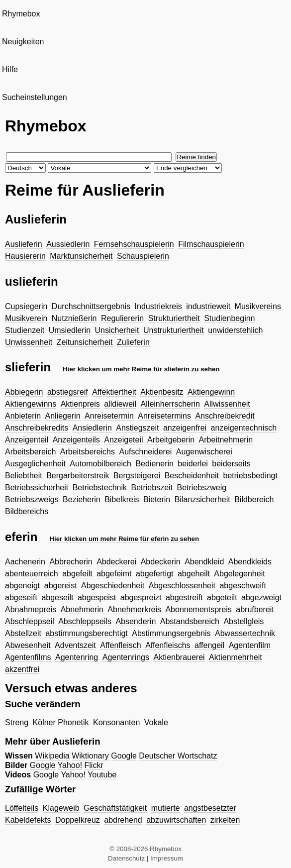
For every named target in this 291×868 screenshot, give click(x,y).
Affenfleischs (168, 645)
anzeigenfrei (185, 428)
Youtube (102, 775)
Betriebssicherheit (37, 488)
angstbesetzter (210, 808)
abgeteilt (222, 597)
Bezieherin (82, 499)
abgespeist (97, 597)
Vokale (156, 722)
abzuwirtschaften (176, 820)
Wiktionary (90, 756)
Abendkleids (250, 562)
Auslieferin (24, 244)
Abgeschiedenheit (113, 586)
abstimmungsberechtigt (86, 633)
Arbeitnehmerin (226, 440)
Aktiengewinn (211, 392)
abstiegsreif (68, 392)
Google (124, 756)
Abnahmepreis (31, 609)
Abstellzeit (23, 633)
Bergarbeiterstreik (78, 476)
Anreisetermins (164, 416)
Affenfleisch (120, 645)
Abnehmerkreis (134, 609)
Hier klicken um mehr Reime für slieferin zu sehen (141, 369)
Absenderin (136, 621)
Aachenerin (25, 562)
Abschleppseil (30, 621)
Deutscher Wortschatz (178, 756)
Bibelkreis (122, 499)
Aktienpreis (80, 404)
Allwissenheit (227, 404)
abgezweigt (261, 597)
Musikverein (26, 318)
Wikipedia (52, 756)
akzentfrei (22, 669)
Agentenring (77, 657)
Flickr (94, 765)
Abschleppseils (85, 621)
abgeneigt (22, 586)
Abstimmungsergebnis (171, 633)
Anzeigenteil (27, 440)
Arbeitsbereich (30, 452)
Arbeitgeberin (171, 440)
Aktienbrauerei (179, 657)
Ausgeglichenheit (35, 464)
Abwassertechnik (245, 633)
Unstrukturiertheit (174, 330)
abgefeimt (114, 574)
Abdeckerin (161, 562)
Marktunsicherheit (81, 256)
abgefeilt (77, 574)
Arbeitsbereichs (88, 452)
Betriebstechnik (100, 488)
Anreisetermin (109, 416)
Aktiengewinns (31, 404)
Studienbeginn (229, 318)
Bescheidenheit (192, 476)
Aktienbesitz (162, 392)
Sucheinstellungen (35, 97)
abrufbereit (255, 609)
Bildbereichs (27, 511)
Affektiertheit (114, 392)
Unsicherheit (117, 330)
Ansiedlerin (92, 428)
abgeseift (21, 597)
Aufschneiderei (145, 452)
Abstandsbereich (190, 621)
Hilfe (10, 69)
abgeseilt (57, 597)
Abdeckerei (116, 562)
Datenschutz (126, 858)
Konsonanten (116, 722)
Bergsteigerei (137, 476)
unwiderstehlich (235, 330)
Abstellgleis (243, 621)
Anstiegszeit (137, 428)
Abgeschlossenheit (182, 586)
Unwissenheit (29, 342)
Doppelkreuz (78, 820)
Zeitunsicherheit (85, 342)
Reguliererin (122, 318)
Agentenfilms (28, 657)
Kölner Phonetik (61, 722)
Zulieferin (133, 342)
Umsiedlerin (70, 330)
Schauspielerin (143, 256)
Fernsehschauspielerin (134, 244)
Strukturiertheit (174, 318)
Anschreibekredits (37, 428)
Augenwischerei (204, 452)
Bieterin (157, 499)
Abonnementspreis (198, 609)
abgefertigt (155, 574)
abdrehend (123, 820)
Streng (17, 722)
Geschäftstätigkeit (115, 808)
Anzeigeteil (123, 440)
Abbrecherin (71, 562)
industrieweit (208, 306)
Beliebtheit (24, 476)
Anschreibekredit (225, 416)
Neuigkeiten (23, 42)
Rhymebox (21, 14)
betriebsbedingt (250, 476)
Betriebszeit (152, 488)
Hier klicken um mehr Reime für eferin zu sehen (124, 539)
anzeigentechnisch (244, 428)
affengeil (209, 645)
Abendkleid (204, 562)
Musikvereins (258, 306)
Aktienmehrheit (236, 657)
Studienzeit (25, 330)
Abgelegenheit (239, 574)
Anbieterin (23, 416)
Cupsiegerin (26, 306)
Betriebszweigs (32, 499)
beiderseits (231, 464)
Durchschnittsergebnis (91, 306)
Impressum (167, 858)
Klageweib (61, 808)
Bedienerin (154, 464)
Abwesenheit (28, 645)
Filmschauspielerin (211, 244)
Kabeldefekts (28, 820)
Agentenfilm (250, 645)
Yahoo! (70, 765)
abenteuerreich (32, 574)
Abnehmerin (82, 609)
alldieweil (120, 404)
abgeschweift (242, 586)
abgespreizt (141, 597)
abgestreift (184, 597)
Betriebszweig (202, 488)
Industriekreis (158, 306)
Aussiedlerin (68, 244)
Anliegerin (63, 416)
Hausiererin (25, 256)
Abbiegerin (24, 392)
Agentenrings (126, 657)
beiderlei (193, 464)
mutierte (166, 808)
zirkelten (225, 820)
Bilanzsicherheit (202, 499)
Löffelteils (22, 808)
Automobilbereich (100, 464)
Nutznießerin (74, 318)
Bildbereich (254, 499)
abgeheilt (194, 574)
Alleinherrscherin (170, 404)
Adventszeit (75, 645)
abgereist (61, 586)
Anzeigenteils (76, 440)
